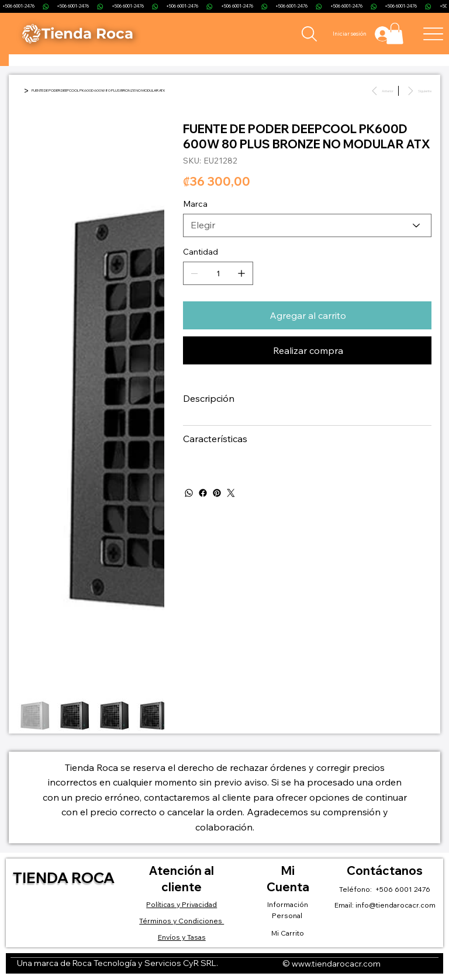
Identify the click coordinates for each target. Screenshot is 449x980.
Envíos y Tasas (182, 937)
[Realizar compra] (307, 350)
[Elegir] (307, 225)
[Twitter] (231, 493)
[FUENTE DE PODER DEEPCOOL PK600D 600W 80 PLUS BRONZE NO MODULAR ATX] (98, 91)
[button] (395, 34)
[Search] (309, 34)
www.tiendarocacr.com (336, 964)
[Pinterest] (217, 493)
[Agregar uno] (241, 273)
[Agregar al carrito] (307, 315)
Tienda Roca (64, 878)
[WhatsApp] (189, 493)
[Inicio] (19, 91)
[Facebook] (203, 493)
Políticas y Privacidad (182, 904)
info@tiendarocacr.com (396, 905)
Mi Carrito (288, 933)
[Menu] (434, 34)
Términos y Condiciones (182, 921)
